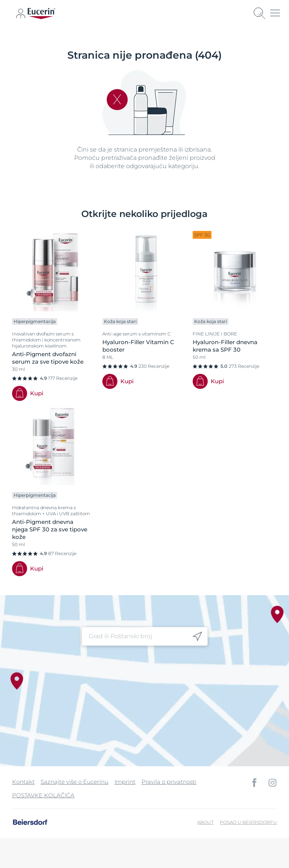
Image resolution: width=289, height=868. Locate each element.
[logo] (41, 14)
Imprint (125, 782)
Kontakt (23, 782)
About (205, 822)
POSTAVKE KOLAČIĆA (43, 795)
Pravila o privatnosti (169, 782)
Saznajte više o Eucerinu (75, 782)
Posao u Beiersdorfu (248, 822)
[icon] (21, 14)
